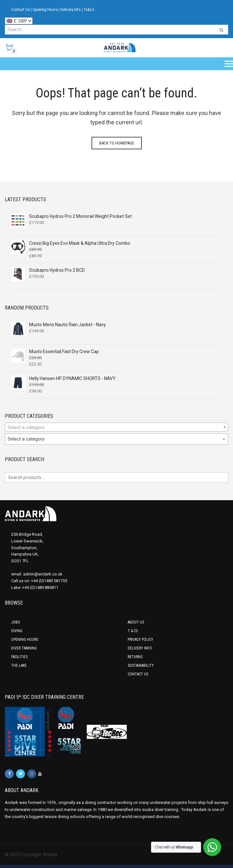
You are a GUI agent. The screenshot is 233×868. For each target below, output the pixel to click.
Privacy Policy (141, 640)
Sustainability (141, 665)
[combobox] (116, 427)
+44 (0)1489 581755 (49, 581)
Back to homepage (117, 143)
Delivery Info (71, 9)
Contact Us (20, 9)
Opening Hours (45, 9)
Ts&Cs (89, 9)
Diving (17, 631)
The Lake (19, 665)
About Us (136, 622)
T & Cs (133, 631)
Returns (135, 657)
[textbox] (116, 427)
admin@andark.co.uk (43, 574)
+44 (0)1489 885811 (40, 587)
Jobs (16, 622)
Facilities (19, 657)
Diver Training (24, 648)
